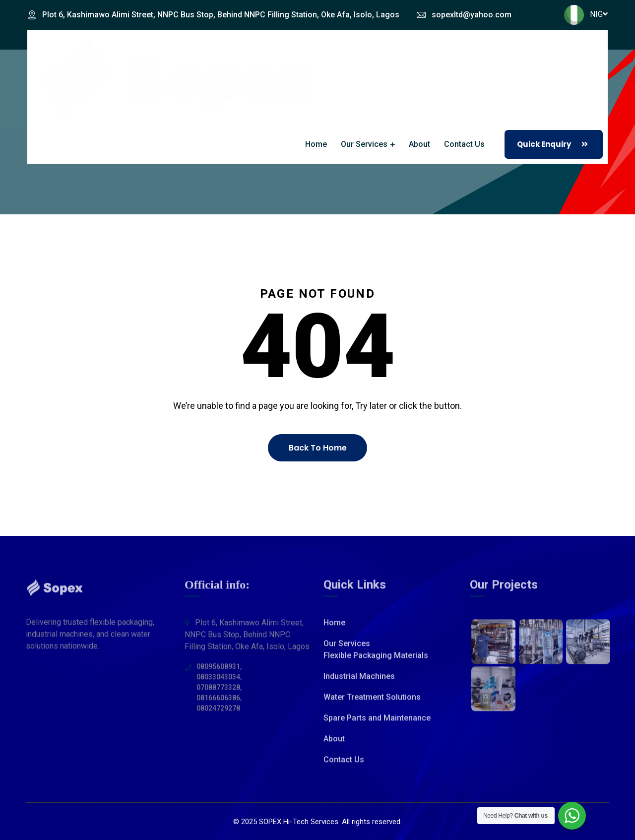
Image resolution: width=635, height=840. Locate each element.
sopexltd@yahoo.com (472, 15)
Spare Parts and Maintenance (377, 724)
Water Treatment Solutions (372, 703)
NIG (586, 14)
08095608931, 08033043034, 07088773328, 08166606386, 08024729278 (219, 694)
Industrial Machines (359, 682)
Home (316, 144)
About (419, 144)
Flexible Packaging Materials (376, 662)
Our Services (364, 144)
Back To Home (318, 448)
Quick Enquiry (555, 144)
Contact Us (464, 144)
